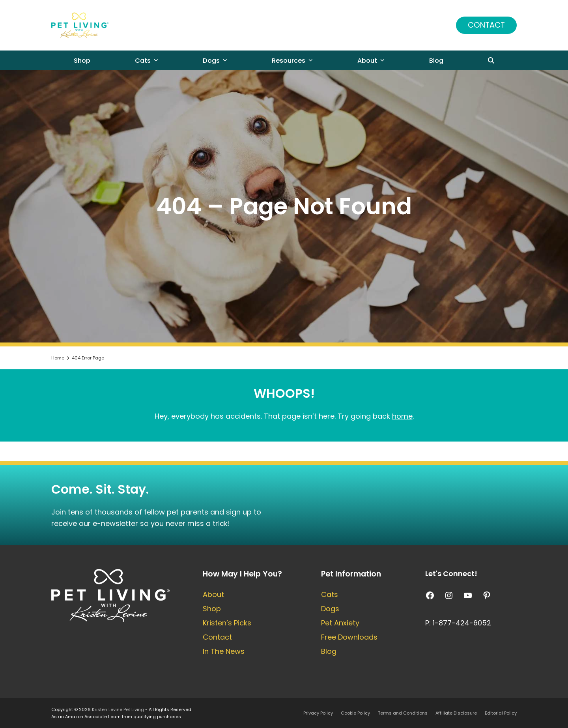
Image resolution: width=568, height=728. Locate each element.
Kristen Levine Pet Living (118, 709)
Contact (486, 25)
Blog (329, 651)
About (213, 594)
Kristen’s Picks (227, 623)
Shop (212, 609)
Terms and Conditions (403, 713)
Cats (330, 594)
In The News (224, 651)
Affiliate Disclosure (456, 713)
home (402, 416)
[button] (491, 60)
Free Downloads (349, 637)
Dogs (330, 609)
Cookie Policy (355, 713)
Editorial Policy (501, 713)
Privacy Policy (318, 713)
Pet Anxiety (340, 623)
